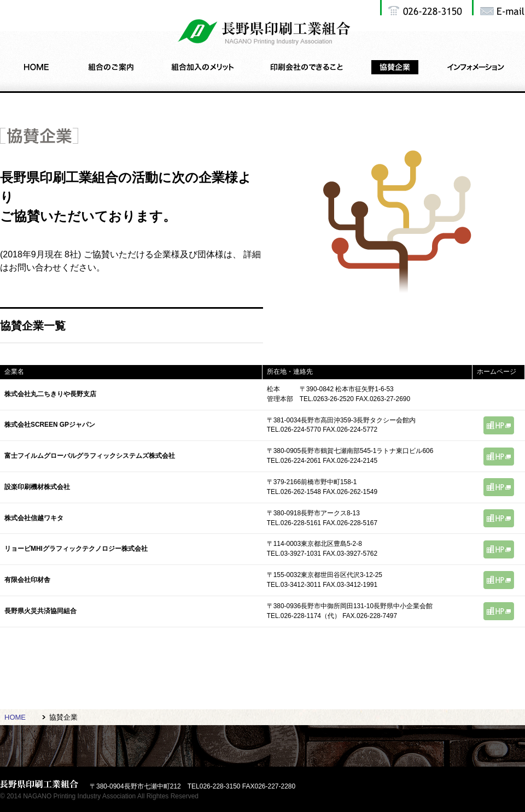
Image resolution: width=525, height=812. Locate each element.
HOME (15, 717)
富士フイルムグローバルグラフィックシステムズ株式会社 (90, 456)
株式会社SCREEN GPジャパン (50, 425)
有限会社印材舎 (27, 580)
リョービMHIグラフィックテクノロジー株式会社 (76, 549)
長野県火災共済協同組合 (40, 611)
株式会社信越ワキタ (34, 518)
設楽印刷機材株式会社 (37, 487)
